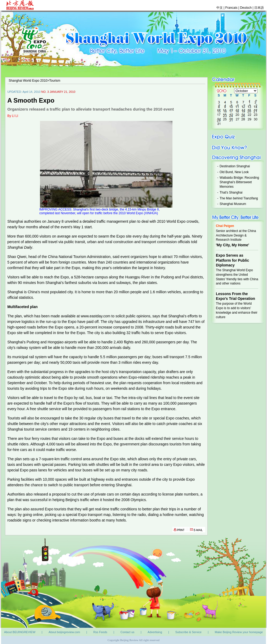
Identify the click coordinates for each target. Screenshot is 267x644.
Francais (232, 8)
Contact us (128, 632)
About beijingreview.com (64, 632)
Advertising (155, 632)
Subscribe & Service (188, 632)
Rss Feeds (100, 632)
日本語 (259, 8)
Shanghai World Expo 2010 (28, 81)
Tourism (55, 81)
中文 (220, 8)
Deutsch (246, 8)
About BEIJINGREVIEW (20, 632)
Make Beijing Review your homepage (239, 632)
